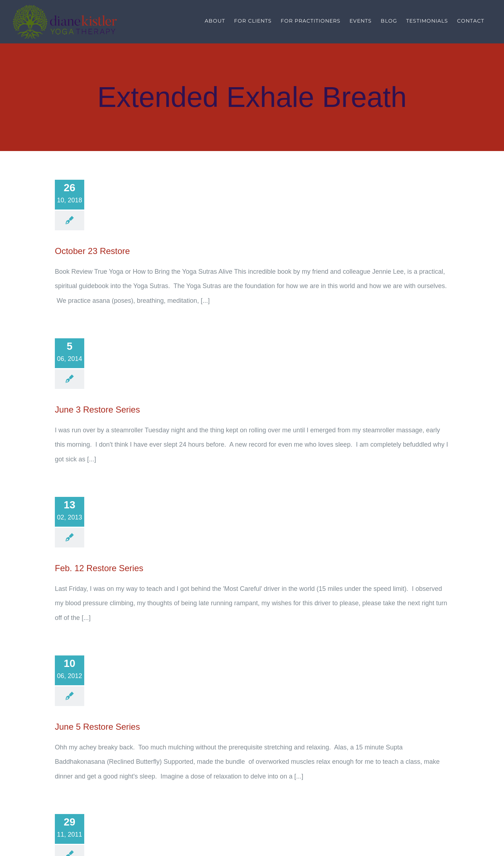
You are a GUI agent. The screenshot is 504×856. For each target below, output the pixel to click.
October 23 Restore (92, 251)
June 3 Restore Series (97, 410)
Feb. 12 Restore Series (99, 568)
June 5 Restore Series (97, 727)
